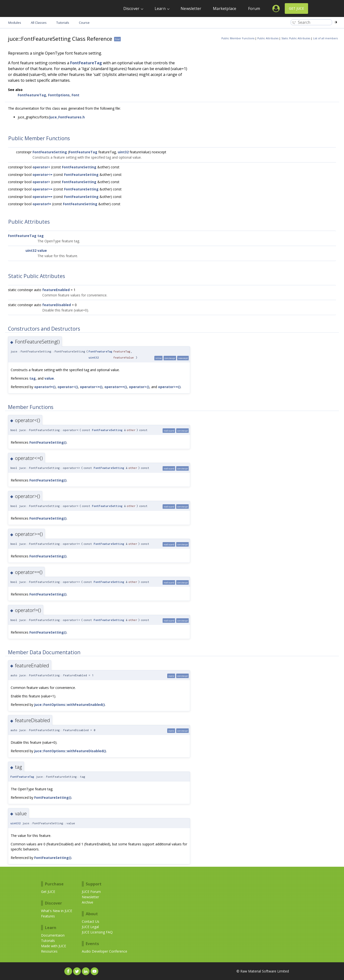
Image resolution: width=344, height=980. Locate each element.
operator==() (116, 387)
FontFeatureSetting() (48, 442)
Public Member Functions (238, 38)
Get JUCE (296, 8)
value (42, 250)
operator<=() (91, 387)
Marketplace (225, 8)
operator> (41, 182)
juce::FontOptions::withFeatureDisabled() (70, 751)
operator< (41, 167)
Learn (160, 8)
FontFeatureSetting (50, 152)
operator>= (42, 189)
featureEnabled (56, 290)
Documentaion (53, 935)
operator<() (68, 387)
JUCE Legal (90, 927)
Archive (88, 902)
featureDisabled (57, 305)
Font (76, 95)
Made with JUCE (54, 946)
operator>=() (169, 387)
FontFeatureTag (86, 63)
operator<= (42, 175)
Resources (49, 951)
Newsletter (191, 8)
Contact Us (91, 921)
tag (41, 236)
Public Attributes (268, 38)
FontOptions (59, 95)
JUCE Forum (91, 892)
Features (48, 916)
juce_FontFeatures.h (67, 117)
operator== (42, 197)
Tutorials (48, 941)
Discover (131, 8)
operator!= (42, 204)
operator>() (139, 387)
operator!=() (45, 387)
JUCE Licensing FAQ (97, 932)
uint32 (123, 152)
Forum (254, 8)
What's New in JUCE (57, 911)
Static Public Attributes (296, 38)
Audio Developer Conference (105, 951)
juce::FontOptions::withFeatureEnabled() (70, 705)
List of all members (325, 38)
